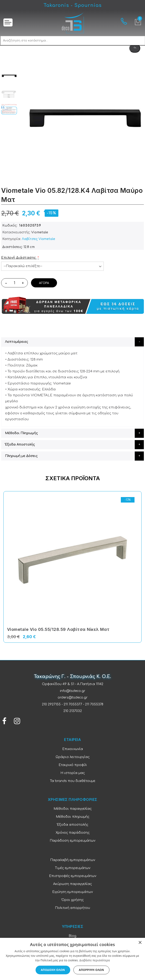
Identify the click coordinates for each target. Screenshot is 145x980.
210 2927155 (51, 704)
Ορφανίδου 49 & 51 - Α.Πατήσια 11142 (73, 684)
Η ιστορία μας (73, 773)
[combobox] (73, 41)
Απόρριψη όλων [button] (91, 970)
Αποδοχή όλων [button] (53, 970)
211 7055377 (73, 704)
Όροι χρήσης (73, 900)
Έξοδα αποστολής (73, 825)
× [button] (140, 943)
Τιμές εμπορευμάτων (73, 868)
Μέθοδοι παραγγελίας (73, 809)
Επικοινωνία (73, 749)
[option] (9, 75)
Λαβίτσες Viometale (39, 239)
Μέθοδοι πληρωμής (73, 817)
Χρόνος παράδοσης (73, 833)
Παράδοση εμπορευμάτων (72, 841)
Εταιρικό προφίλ (73, 765)
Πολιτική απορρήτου (72, 908)
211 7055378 (94, 704)
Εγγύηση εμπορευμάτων (72, 892)
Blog (72, 936)
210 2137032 (73, 711)
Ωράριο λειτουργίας (73, 757)
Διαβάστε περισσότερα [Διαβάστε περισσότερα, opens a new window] (95, 960)
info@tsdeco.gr (73, 691)
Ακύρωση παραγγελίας (72, 884)
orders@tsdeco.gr (73, 698)
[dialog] (72, 959)
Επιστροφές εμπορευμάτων (73, 876)
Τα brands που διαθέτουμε (73, 781)
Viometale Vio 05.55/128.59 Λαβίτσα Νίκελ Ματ (58, 629)
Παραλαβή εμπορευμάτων (73, 860)
